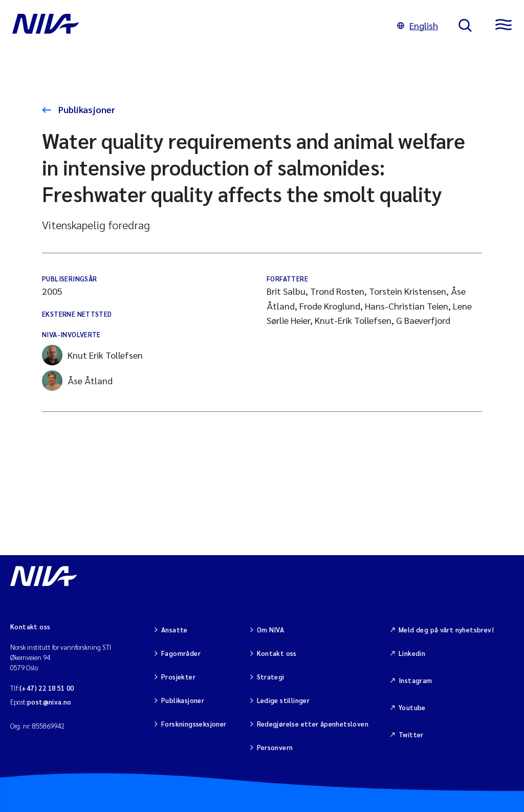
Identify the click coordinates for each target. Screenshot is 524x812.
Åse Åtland (77, 381)
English (418, 25)
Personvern (275, 747)
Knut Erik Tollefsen (92, 355)
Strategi (271, 677)
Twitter (411, 734)
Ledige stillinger (283, 700)
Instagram (416, 680)
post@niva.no (49, 702)
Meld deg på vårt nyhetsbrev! (446, 630)
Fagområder (181, 653)
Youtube (412, 707)
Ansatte (174, 630)
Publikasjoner (86, 109)
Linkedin (412, 653)
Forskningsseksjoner (194, 724)
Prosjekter (178, 677)
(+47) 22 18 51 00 (47, 688)
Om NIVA (271, 630)
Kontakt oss (277, 653)
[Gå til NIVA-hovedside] (194, 26)
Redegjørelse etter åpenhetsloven (313, 724)
